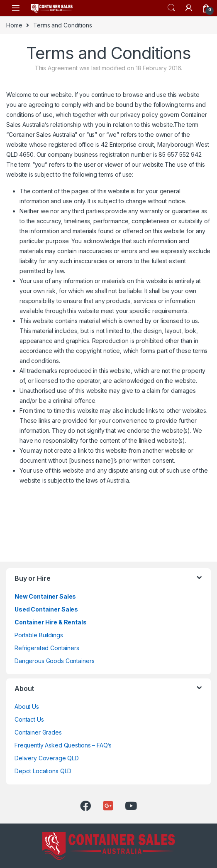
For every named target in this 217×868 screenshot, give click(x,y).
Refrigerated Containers (47, 648)
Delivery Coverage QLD (47, 758)
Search (171, 8)
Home (14, 25)
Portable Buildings (39, 635)
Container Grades (38, 732)
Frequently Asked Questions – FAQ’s (63, 745)
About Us (27, 706)
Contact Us (29, 719)
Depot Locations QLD (43, 771)
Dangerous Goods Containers (54, 661)
